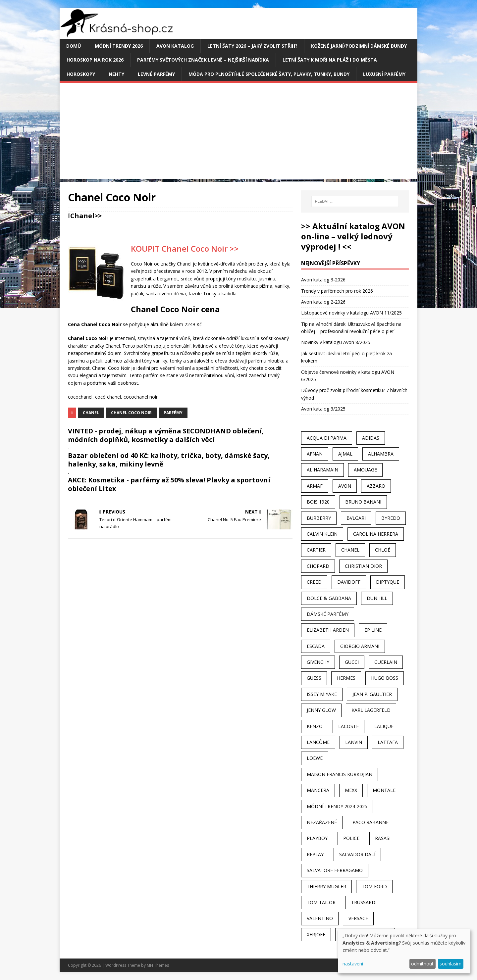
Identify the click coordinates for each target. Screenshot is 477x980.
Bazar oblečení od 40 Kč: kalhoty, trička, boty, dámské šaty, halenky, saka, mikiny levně (169, 460)
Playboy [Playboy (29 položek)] (317, 838)
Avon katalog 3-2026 (323, 280)
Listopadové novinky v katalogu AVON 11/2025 (351, 313)
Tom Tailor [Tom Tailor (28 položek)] (321, 902)
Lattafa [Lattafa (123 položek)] (388, 742)
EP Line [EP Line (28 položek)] (373, 630)
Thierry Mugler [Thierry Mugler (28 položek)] (326, 886)
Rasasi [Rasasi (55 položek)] (383, 838)
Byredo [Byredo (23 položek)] (391, 518)
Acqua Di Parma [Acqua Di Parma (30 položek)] (327, 438)
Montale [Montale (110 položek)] (384, 790)
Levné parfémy (156, 74)
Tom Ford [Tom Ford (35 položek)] (374, 886)
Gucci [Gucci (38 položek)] (352, 662)
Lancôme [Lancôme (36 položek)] (318, 742)
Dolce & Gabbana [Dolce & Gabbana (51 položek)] (329, 598)
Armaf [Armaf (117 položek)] (315, 486)
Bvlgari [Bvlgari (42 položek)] (356, 518)
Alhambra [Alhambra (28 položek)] (381, 454)
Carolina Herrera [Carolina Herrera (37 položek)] (376, 534)
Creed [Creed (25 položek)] (314, 582)
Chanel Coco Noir (131, 413)
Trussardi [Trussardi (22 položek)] (364, 902)
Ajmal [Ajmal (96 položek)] (345, 454)
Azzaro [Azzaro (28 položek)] (376, 486)
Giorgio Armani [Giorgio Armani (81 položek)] (360, 646)
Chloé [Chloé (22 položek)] (383, 550)
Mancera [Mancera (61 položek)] (318, 790)
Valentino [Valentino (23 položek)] (320, 918)
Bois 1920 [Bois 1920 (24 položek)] (318, 502)
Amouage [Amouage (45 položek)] (365, 470)
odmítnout (422, 964)
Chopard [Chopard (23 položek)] (318, 566)
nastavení (353, 964)
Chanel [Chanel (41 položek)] (350, 550)
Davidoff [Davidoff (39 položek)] (349, 582)
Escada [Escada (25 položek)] (316, 646)
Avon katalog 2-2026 (323, 302)
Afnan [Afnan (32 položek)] (315, 454)
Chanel (82, 216)
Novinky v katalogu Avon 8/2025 (336, 342)
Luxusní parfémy (384, 74)
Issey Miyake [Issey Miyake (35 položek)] (322, 694)
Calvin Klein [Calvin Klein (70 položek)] (322, 534)
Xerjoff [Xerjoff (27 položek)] (316, 934)
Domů (74, 46)
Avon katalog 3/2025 (323, 409)
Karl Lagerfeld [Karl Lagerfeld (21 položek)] (371, 710)
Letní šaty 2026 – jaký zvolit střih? (252, 46)
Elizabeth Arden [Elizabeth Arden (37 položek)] (328, 630)
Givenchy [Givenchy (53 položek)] (318, 662)
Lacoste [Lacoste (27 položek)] (348, 726)
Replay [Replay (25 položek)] (315, 854)
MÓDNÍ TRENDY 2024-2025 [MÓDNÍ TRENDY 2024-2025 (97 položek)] (337, 806)
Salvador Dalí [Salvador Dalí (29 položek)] (357, 854)
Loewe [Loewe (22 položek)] (315, 758)
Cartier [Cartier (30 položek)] (316, 550)
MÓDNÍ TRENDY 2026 (119, 46)
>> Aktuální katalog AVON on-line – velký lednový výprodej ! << (353, 236)
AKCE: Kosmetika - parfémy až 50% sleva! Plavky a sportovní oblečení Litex (169, 484)
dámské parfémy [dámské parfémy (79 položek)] (328, 614)
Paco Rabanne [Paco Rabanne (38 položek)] (371, 822)
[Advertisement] (238, 132)
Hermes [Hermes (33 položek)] (346, 678)
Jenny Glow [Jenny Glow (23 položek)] (321, 710)
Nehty (116, 74)
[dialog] (404, 951)
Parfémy (173, 413)
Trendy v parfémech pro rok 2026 (337, 291)
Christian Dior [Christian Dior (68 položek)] (363, 566)
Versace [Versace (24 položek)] (358, 918)
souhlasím (450, 964)
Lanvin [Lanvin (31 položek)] (354, 742)
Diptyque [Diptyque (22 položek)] (388, 582)
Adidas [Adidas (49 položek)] (371, 438)
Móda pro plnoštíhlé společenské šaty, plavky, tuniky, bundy (269, 74)
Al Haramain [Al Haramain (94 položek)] (322, 470)
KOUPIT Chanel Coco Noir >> (185, 248)
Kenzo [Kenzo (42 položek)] (315, 726)
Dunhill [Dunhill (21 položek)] (377, 598)
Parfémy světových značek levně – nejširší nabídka (203, 60)
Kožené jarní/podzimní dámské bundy (359, 46)
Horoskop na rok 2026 (95, 60)
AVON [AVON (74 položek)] (345, 486)
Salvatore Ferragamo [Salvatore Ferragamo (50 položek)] (335, 870)
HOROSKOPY (81, 74)
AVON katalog (175, 46)
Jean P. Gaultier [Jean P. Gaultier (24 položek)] (372, 694)
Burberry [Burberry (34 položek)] (319, 518)
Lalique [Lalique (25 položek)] (384, 726)
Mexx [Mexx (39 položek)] (351, 790)
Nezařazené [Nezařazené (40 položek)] (322, 822)
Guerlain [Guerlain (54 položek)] (386, 662)
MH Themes (158, 965)
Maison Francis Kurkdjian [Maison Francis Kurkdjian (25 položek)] (340, 774)
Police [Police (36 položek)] (351, 838)
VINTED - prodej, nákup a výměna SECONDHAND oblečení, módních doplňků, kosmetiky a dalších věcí (166, 435)
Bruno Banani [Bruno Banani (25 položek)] (363, 502)
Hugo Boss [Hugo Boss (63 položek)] (385, 678)
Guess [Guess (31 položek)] (314, 678)
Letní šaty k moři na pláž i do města (330, 60)
